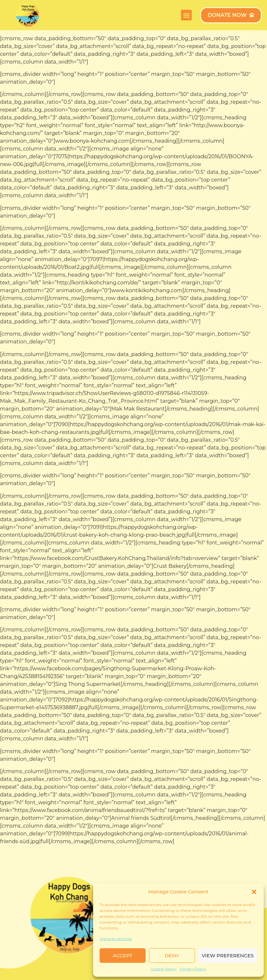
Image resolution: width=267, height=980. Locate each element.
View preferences (228, 956)
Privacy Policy (193, 969)
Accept (123, 956)
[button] (254, 892)
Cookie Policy (164, 969)
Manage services (116, 939)
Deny (172, 956)
